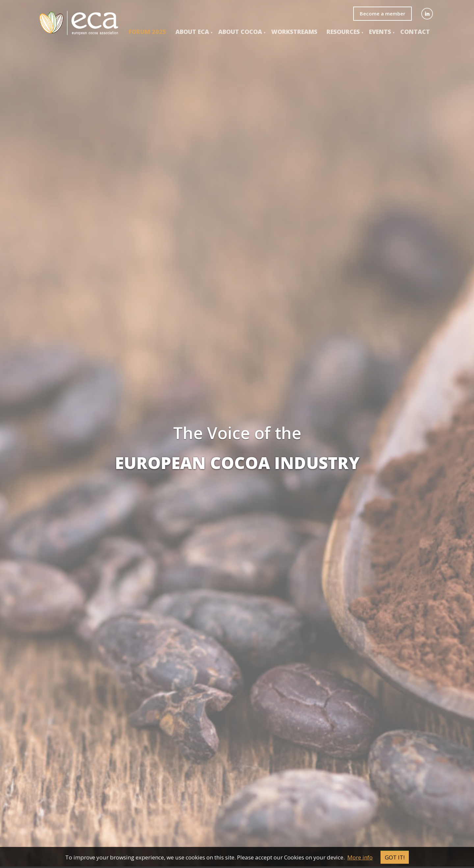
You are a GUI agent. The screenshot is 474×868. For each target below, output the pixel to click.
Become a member (382, 13)
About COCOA (240, 32)
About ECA (192, 32)
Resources (343, 32)
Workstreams (294, 32)
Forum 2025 (147, 32)
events (380, 32)
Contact (415, 32)
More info (360, 857)
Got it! (395, 857)
